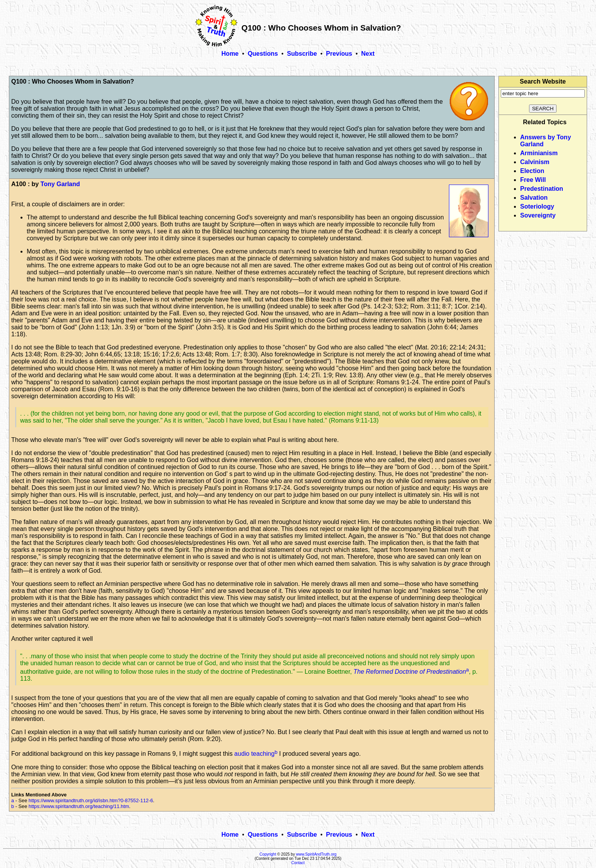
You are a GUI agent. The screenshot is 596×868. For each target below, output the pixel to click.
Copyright (268, 854)
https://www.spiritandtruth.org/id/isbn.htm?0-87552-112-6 (91, 800)
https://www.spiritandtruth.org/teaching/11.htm (79, 806)
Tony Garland (60, 184)
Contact (298, 863)
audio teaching (254, 754)
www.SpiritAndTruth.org (316, 854)
